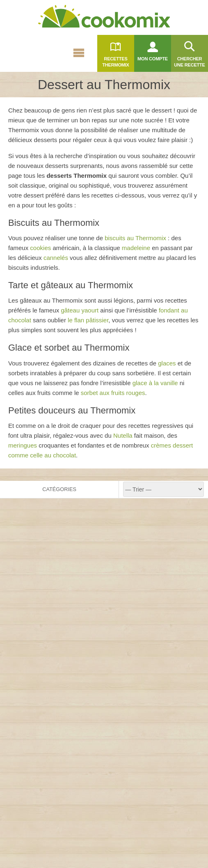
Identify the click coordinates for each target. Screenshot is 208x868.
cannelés (56, 258)
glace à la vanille (155, 383)
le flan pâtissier (88, 320)
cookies (40, 248)
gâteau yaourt (80, 310)
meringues (23, 445)
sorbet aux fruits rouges (113, 393)
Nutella (123, 435)
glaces (167, 363)
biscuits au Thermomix (135, 238)
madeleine (136, 248)
